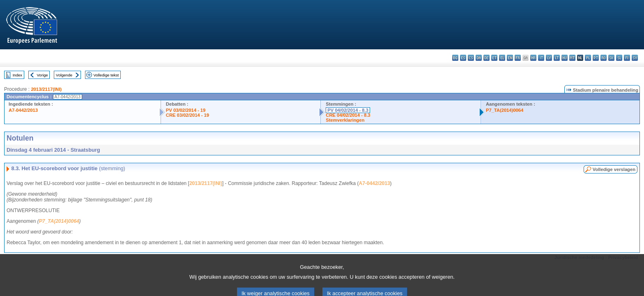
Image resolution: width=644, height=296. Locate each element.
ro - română (604, 58)
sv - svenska (635, 58)
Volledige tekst (106, 75)
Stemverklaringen (345, 120)
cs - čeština (471, 58)
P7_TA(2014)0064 (505, 110)
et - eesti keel (494, 58)
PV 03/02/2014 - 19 (186, 110)
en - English (510, 58)
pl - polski (588, 58)
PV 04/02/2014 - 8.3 (348, 110)
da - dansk (479, 58)
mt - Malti (572, 58)
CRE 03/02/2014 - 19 (187, 115)
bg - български (455, 58)
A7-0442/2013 (23, 110)
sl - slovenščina (619, 58)
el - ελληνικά (502, 58)
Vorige (43, 75)
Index (17, 75)
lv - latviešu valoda (549, 58)
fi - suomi (627, 58)
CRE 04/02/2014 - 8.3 (348, 115)
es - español (463, 58)
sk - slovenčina (611, 58)
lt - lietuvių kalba (557, 58)
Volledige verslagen (614, 169)
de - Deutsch (486, 58)
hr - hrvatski (533, 58)
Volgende (64, 75)
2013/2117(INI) (46, 89)
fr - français (518, 58)
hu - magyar (565, 58)
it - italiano (541, 58)
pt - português (596, 58)
